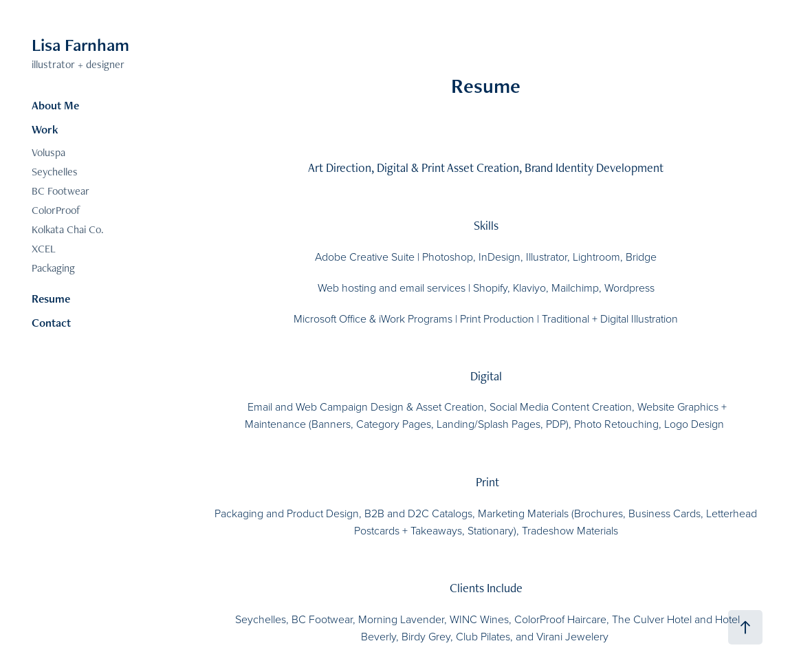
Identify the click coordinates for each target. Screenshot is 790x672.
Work (45, 129)
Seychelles (55, 172)
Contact (51, 323)
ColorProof (56, 210)
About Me (55, 105)
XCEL (44, 249)
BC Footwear (61, 191)
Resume (51, 299)
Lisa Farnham (80, 45)
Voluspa (48, 152)
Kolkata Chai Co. (68, 229)
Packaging (53, 268)
